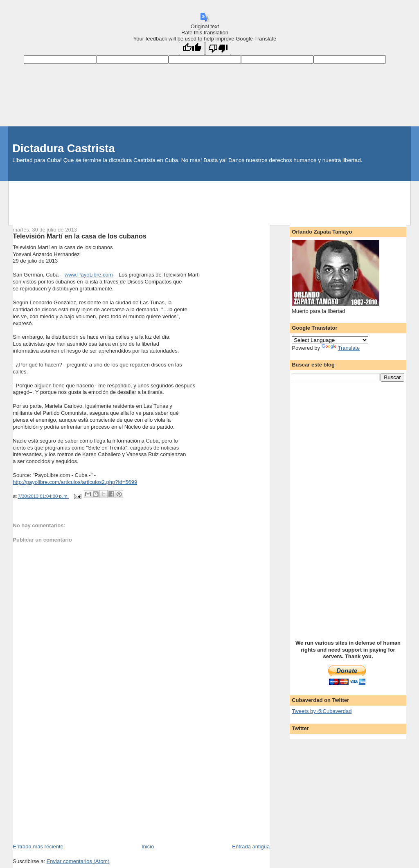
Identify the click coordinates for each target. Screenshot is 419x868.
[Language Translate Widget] (330, 340)
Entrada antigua (251, 847)
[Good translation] (192, 48)
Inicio (148, 847)
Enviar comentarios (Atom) (78, 861)
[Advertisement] (209, 199)
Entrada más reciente (38, 847)
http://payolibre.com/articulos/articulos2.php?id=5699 (75, 482)
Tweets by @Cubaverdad (322, 711)
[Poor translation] (218, 48)
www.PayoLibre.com (89, 275)
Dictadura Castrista (63, 148)
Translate (341, 348)
